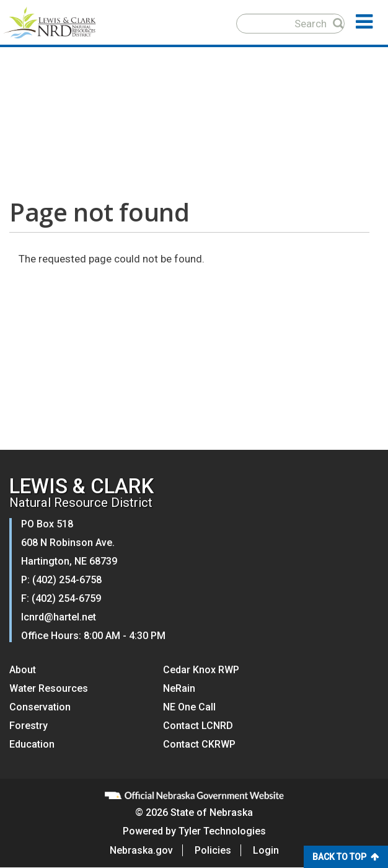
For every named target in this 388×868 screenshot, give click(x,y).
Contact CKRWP (199, 744)
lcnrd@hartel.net (59, 617)
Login (266, 850)
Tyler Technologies (222, 831)
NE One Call (189, 707)
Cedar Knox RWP (201, 670)
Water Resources (49, 688)
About (23, 670)
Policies (213, 850)
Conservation (40, 707)
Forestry (29, 726)
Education (32, 744)
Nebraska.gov (141, 850)
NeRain (179, 688)
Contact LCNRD (198, 726)
